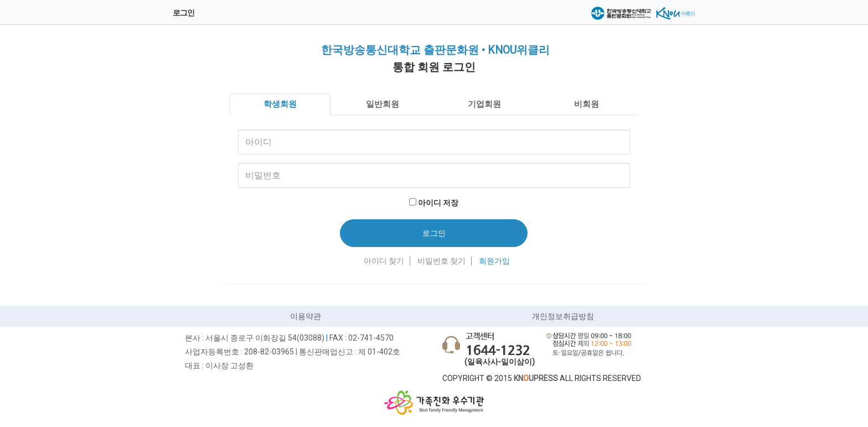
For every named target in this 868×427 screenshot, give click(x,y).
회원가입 (494, 261)
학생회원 (280, 104)
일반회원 (383, 104)
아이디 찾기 (384, 261)
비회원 (587, 104)
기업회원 (484, 104)
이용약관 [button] (306, 316)
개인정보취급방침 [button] (563, 316)
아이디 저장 (438, 203)
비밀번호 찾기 (441, 261)
